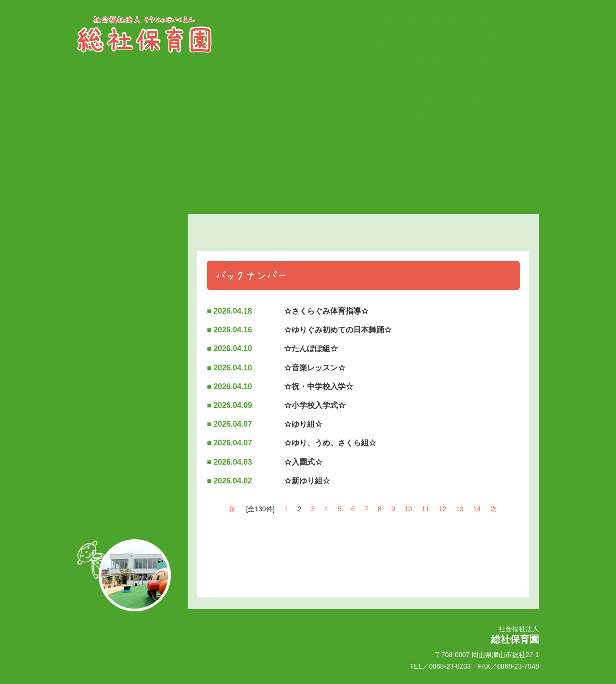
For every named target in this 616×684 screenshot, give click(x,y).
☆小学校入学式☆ (315, 405)
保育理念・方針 (126, 245)
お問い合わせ (126, 461)
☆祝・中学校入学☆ (319, 386)
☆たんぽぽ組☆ (311, 348)
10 (409, 509)
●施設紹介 (126, 325)
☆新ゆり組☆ (307, 481)
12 (443, 509)
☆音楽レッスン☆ (315, 368)
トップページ (126, 222)
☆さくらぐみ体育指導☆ (326, 311)
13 (460, 509)
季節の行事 (126, 270)
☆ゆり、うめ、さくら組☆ (330, 443)
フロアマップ (126, 358)
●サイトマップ (126, 508)
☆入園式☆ (303, 462)
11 (425, 509)
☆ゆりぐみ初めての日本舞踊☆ (338, 330)
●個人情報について (126, 493)
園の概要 (126, 308)
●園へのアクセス (126, 478)
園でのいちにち (126, 289)
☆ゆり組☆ (303, 424)
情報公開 (126, 378)
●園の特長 (126, 340)
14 (477, 509)
